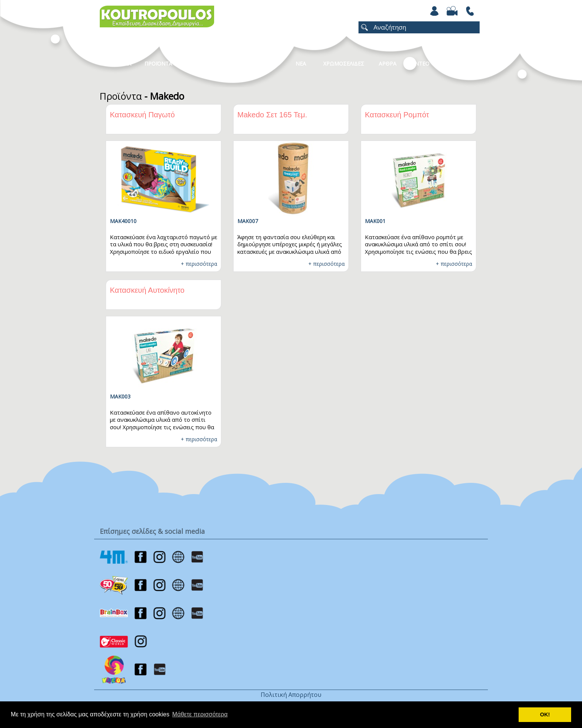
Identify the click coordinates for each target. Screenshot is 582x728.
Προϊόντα (121, 96)
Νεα (301, 64)
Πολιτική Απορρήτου (291, 695)
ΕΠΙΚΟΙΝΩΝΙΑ (461, 64)
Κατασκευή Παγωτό (142, 115)
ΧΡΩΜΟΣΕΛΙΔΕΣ (344, 64)
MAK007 (248, 221)
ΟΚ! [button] (545, 715)
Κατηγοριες (216, 64)
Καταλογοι (263, 64)
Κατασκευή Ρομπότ (397, 115)
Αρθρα (388, 64)
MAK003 (120, 396)
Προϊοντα (158, 64)
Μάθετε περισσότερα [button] (200, 714)
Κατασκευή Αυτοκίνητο (147, 290)
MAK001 (375, 221)
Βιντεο (419, 64)
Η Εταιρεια (117, 64)
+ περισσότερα (199, 264)
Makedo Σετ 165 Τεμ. (272, 115)
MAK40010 (123, 221)
